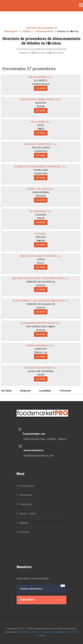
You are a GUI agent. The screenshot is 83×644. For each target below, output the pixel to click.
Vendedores (26, 495)
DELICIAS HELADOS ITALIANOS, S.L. (41, 256)
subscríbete (41, 600)
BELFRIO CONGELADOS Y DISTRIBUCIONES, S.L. (41, 278)
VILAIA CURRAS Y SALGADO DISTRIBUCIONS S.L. (41, 301)
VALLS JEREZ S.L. (41, 122)
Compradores (27, 486)
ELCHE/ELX (41, 80)
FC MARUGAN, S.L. (41, 211)
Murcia (41, 263)
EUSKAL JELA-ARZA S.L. (41, 189)
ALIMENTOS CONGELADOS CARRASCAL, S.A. (41, 167)
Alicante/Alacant (41, 84)
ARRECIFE (41, 349)
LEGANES (41, 215)
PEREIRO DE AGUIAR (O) (41, 282)
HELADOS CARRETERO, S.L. (41, 144)
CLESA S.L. (41, 234)
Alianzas (24, 523)
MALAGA (41, 237)
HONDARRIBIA (41, 192)
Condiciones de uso (29, 632)
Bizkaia (41, 106)
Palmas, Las (41, 352)
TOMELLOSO (41, 170)
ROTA (41, 125)
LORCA (41, 259)
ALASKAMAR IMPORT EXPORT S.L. (41, 323)
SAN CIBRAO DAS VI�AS (41, 326)
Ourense (41, 285)
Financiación (26, 504)
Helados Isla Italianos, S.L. (41, 345)
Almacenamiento (45, 31)
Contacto (24, 532)
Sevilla (41, 375)
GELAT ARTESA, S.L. (41, 77)
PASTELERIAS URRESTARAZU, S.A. (41, 99)
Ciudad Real (41, 151)
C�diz (41, 129)
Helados (27, 31)
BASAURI (41, 103)
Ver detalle (41, 88)
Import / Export (28, 514)
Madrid (41, 218)
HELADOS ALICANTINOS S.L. (41, 368)
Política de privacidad (53, 632)
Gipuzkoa (41, 196)
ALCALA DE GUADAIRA (41, 371)
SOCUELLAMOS (41, 148)
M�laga (41, 240)
